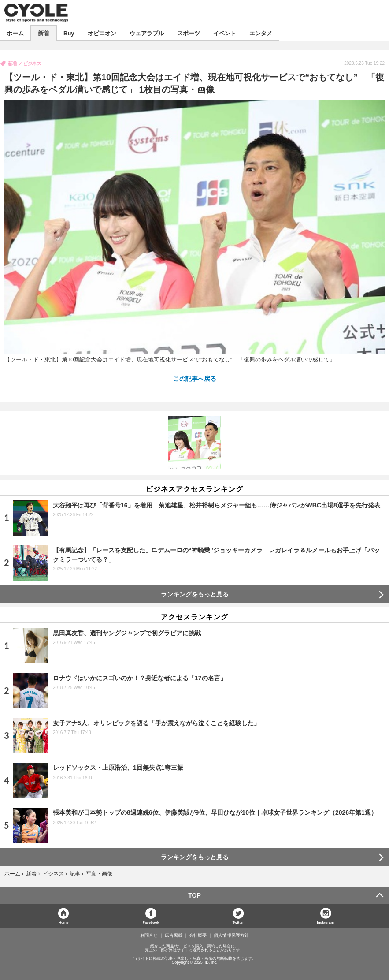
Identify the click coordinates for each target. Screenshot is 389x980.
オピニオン (102, 33)
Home (63, 922)
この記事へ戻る (195, 378)
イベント (225, 33)
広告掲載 (174, 935)
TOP (194, 895)
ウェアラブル (147, 33)
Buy (69, 33)
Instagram (326, 922)
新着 (44, 33)
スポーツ (189, 33)
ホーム (15, 33)
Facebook (151, 922)
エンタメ (261, 33)
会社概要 (198, 935)
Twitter (238, 922)
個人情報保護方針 (231, 935)
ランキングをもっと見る (195, 594)
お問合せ (149, 935)
